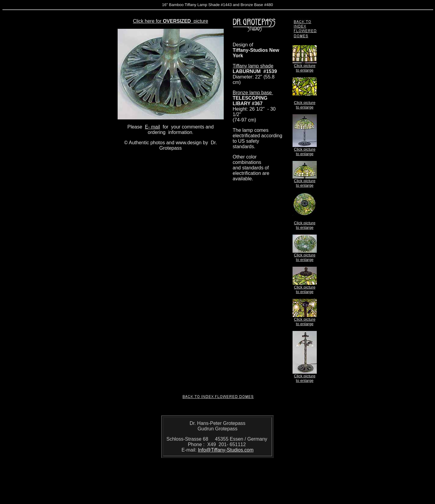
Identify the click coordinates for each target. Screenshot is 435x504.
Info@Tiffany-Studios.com (226, 450)
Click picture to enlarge (305, 68)
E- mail (152, 127)
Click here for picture (170, 21)
